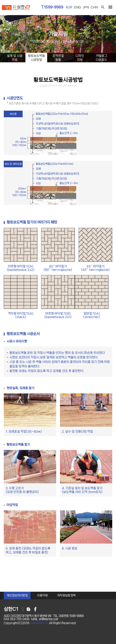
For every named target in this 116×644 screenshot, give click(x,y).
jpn (86, 7)
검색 (103, 7)
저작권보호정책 (66, 595)
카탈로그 (101, 58)
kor (69, 7)
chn (94, 7)
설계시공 (15, 58)
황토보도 (36, 58)
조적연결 (58, 58)
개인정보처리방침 (17, 595)
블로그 (28, 609)
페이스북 (35, 609)
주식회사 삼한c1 (16, 8)
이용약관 (42, 595)
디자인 (80, 58)
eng (78, 7)
